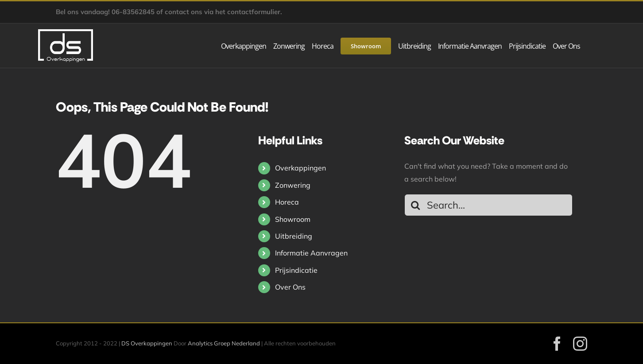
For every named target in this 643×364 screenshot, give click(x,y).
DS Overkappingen (147, 343)
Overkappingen (300, 168)
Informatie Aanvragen (311, 253)
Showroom (293, 219)
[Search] (415, 205)
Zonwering (293, 185)
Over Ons (290, 287)
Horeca (287, 202)
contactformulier (254, 12)
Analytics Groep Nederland (224, 343)
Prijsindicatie (296, 270)
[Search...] (488, 205)
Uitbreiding (294, 236)
